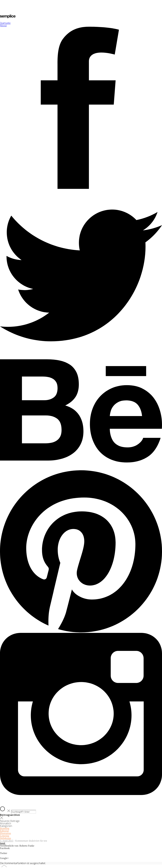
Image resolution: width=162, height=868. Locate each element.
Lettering (5, 836)
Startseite (5, 23)
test (3, 843)
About (3, 25)
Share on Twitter (8, 856)
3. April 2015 (7, 841)
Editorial (4, 831)
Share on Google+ (9, 861)
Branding (5, 828)
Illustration (5, 833)
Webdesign (6, 838)
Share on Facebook (10, 851)
